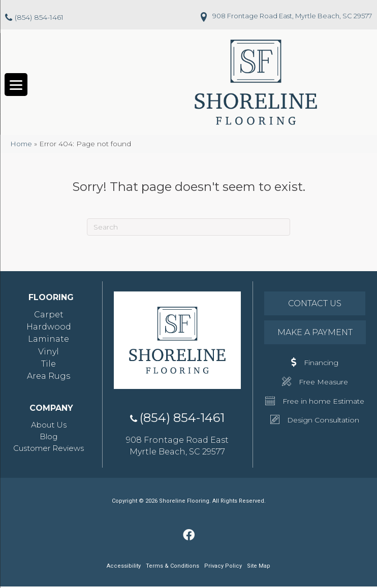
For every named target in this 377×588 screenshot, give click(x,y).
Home (21, 145)
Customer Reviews (49, 449)
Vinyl (49, 353)
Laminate (49, 340)
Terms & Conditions (172, 567)
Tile (49, 365)
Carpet (49, 316)
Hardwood (49, 328)
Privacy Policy (223, 567)
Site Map (259, 567)
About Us (49, 426)
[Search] (188, 228)
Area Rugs (49, 377)
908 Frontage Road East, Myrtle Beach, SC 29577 (292, 16)
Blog (49, 437)
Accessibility (124, 567)
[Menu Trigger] (16, 86)
